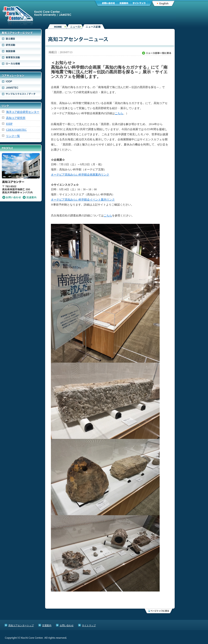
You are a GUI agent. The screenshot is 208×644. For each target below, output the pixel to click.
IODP (21, 82)
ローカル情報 (21, 64)
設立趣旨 (21, 39)
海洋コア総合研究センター (23, 112)
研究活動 (21, 45)
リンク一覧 (13, 136)
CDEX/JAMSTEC (16, 130)
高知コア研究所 (16, 118)
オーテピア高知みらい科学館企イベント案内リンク (83, 200)
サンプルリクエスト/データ (21, 94)
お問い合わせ (108, 3)
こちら (119, 113)
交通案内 (124, 3)
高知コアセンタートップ (21, 625)
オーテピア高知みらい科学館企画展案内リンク (80, 175)
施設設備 (21, 51)
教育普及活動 (21, 57)
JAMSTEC (21, 88)
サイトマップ (139, 3)
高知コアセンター (18, 14)
